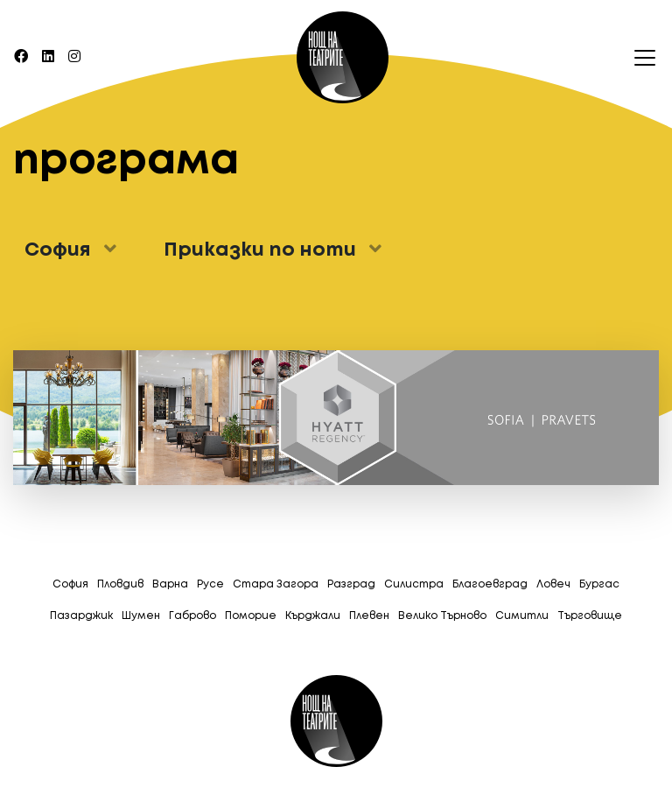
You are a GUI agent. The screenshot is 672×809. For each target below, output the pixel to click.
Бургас (599, 584)
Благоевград (490, 584)
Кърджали (313, 616)
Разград (351, 584)
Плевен (369, 616)
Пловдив (120, 584)
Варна (170, 584)
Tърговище (590, 616)
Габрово (192, 616)
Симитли (522, 616)
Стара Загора (276, 584)
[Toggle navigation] (640, 58)
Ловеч (553, 584)
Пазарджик (81, 616)
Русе (210, 584)
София (70, 584)
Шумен (141, 616)
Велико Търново (442, 616)
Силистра (414, 584)
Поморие (251, 616)
